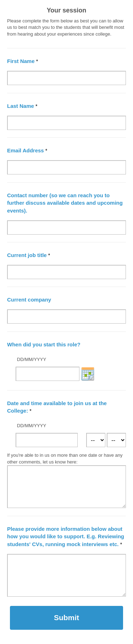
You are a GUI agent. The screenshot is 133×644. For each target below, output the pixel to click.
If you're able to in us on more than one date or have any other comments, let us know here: (65, 459)
